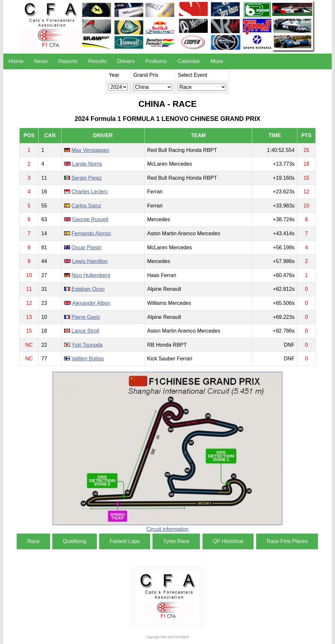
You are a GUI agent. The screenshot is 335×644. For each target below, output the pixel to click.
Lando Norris (87, 164)
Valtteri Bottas (88, 359)
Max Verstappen (91, 150)
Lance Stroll (86, 331)
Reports (68, 61)
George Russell (90, 219)
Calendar (189, 61)
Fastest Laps (125, 541)
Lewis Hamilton (90, 261)
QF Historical (228, 541)
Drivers (126, 61)
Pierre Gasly (86, 317)
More (217, 61)
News (41, 61)
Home (16, 61)
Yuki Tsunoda (87, 345)
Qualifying (74, 541)
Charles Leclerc (90, 192)
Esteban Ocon (88, 289)
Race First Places (287, 541)
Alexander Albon (91, 303)
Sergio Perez (87, 178)
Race (33, 541)
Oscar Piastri (87, 248)
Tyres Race (176, 541)
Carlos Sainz (87, 206)
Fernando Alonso (91, 233)
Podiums (156, 61)
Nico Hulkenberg (91, 275)
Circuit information (168, 529)
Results (98, 61)
